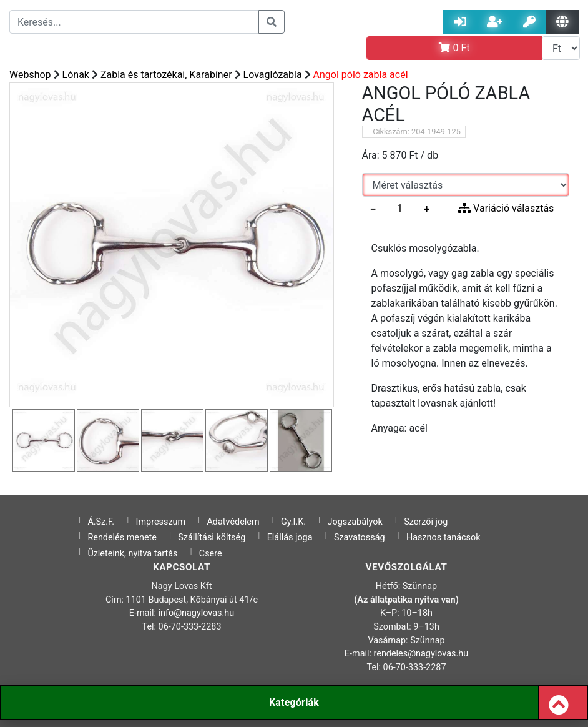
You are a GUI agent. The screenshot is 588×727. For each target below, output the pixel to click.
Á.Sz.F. (101, 522)
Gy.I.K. (293, 522)
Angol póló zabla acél (361, 75)
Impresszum (161, 522)
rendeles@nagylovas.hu (421, 654)
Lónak (76, 75)
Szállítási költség (212, 537)
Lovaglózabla (273, 75)
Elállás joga (290, 537)
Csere (211, 554)
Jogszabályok (355, 522)
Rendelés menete (122, 537)
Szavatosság (360, 537)
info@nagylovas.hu (197, 613)
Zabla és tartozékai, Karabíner (166, 75)
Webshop (30, 75)
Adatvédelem (233, 522)
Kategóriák (294, 702)
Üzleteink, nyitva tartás (132, 554)
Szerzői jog (426, 522)
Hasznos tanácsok (443, 537)
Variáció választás (506, 208)
